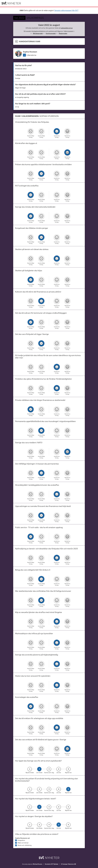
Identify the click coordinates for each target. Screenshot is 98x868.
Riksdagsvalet (38, 33)
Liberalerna (31, 55)
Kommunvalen (51, 33)
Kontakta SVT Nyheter (52, 864)
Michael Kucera (38, 864)
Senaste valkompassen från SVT (66, 10)
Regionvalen (63, 33)
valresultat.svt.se (67, 28)
